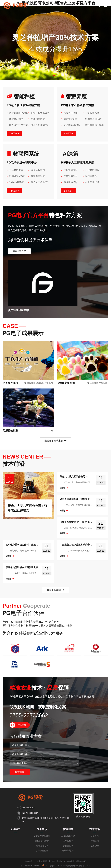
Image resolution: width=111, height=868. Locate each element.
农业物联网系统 (68, 827)
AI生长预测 (68, 832)
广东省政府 (69, 853)
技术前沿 (95, 821)
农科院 (59, 853)
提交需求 (20, 764)
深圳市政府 (81, 853)
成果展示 (42, 821)
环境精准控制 (68, 842)
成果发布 (95, 827)
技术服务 (68, 821)
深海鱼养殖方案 (42, 832)
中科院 (52, 853)
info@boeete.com (30, 804)
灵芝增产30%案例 (42, 827)
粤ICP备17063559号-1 (30, 857)
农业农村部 (42, 853)
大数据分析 (68, 837)
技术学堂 (95, 837)
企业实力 (15, 821)
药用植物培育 (42, 837)
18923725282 (28, 799)
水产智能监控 (42, 842)
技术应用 (95, 832)
